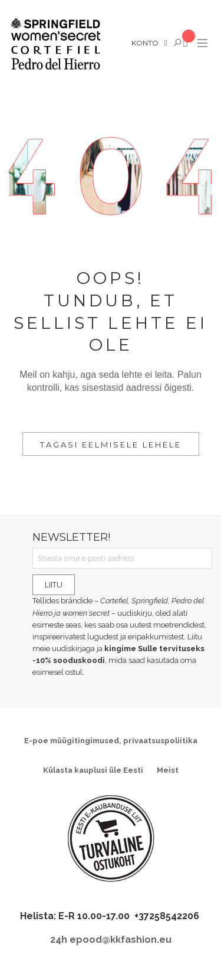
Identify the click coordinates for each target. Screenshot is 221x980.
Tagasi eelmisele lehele (111, 445)
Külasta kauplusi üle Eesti (93, 770)
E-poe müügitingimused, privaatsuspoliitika (111, 741)
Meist (168, 770)
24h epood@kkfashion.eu (111, 940)
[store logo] (55, 44)
